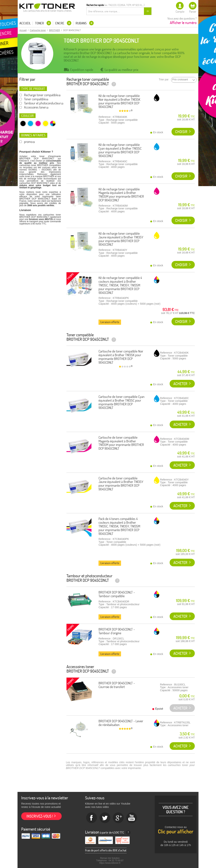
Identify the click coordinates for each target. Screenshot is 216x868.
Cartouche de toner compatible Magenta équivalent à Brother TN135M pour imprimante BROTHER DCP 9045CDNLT (121, 443)
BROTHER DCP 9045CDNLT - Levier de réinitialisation (121, 723)
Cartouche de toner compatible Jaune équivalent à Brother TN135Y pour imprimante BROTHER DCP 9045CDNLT (121, 484)
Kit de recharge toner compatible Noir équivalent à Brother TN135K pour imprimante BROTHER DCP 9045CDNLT (119, 101)
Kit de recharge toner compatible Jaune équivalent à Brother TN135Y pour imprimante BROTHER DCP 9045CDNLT (121, 239)
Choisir (181, 132)
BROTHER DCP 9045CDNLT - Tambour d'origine (117, 631)
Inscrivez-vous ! (40, 816)
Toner (40, 23)
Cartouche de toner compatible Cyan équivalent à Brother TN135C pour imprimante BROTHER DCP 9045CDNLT (122, 402)
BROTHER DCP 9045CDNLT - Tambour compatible (117, 594)
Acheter (180, 384)
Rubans (81, 23)
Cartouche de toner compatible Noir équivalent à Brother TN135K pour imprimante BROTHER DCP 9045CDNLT (121, 357)
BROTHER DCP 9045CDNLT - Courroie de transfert (117, 685)
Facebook (92, 818)
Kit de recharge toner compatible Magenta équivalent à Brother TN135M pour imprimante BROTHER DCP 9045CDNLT (121, 195)
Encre (60, 23)
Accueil (25, 23)
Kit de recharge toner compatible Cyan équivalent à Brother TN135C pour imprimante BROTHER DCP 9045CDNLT (120, 150)
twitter (105, 818)
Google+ (118, 818)
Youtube (132, 818)
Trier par (164, 80)
